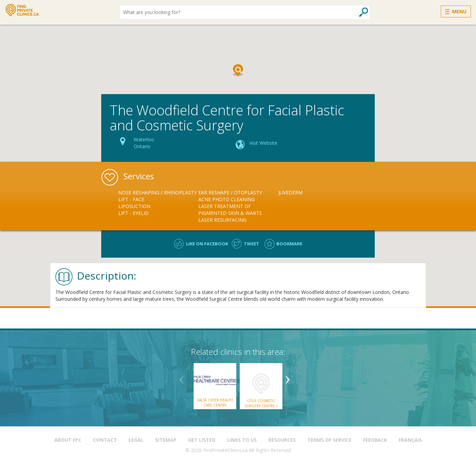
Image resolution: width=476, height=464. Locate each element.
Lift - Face (131, 199)
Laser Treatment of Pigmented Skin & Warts (230, 210)
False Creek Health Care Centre (215, 402)
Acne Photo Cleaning (227, 199)
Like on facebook (207, 244)
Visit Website (263, 143)
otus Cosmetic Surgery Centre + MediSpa (261, 406)
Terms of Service (329, 440)
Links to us (242, 440)
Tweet (252, 244)
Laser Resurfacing (222, 220)
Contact (105, 440)
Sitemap (166, 440)
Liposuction (134, 206)
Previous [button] (182, 377)
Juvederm (290, 192)
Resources (282, 440)
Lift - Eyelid (134, 213)
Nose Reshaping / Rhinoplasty (157, 192)
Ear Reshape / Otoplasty (230, 192)
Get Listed (202, 440)
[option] (158, 203)
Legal (136, 440)
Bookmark (289, 244)
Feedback (375, 440)
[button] (238, 70)
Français (410, 440)
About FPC (68, 440)
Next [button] (288, 377)
